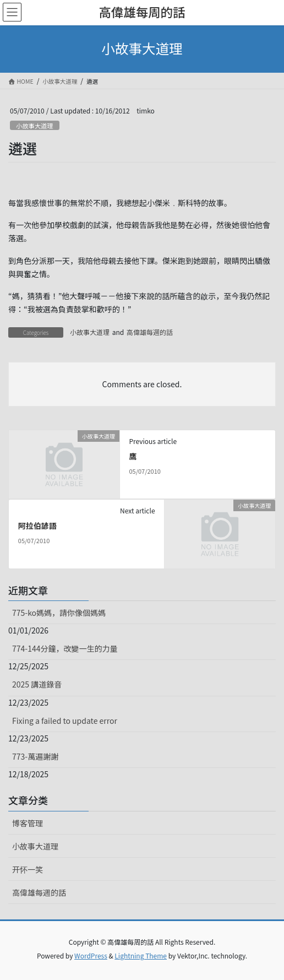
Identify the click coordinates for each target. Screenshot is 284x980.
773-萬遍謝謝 (35, 756)
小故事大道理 (34, 126)
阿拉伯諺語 (37, 526)
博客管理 (28, 823)
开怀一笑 (28, 869)
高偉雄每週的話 (150, 332)
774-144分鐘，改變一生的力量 (65, 648)
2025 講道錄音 (37, 684)
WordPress (91, 955)
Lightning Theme (141, 955)
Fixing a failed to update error (65, 721)
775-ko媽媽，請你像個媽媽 (59, 613)
